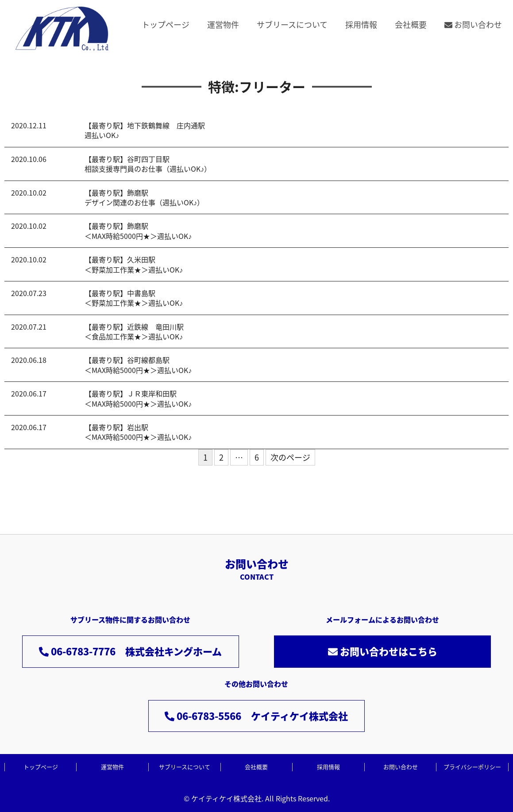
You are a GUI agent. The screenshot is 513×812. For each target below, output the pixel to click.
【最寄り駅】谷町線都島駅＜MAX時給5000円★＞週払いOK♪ (138, 365)
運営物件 (223, 25)
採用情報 (361, 25)
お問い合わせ (473, 25)
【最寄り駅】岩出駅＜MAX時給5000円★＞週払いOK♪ (138, 432)
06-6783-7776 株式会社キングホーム (130, 651)
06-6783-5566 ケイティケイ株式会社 (256, 716)
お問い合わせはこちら (383, 651)
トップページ (166, 25)
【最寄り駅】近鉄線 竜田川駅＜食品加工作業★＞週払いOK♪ (134, 331)
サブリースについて (292, 25)
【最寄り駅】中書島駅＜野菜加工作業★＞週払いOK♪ (134, 298)
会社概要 (411, 25)
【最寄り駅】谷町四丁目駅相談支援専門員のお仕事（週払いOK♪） (148, 164)
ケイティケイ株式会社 (226, 798)
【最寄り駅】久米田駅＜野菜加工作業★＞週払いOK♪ (134, 264)
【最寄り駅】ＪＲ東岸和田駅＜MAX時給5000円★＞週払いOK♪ (138, 398)
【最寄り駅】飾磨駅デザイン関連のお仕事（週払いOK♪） (144, 197)
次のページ (290, 457)
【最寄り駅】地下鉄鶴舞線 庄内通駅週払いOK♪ (145, 130)
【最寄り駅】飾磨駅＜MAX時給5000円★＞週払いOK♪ (138, 231)
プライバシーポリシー (472, 767)
